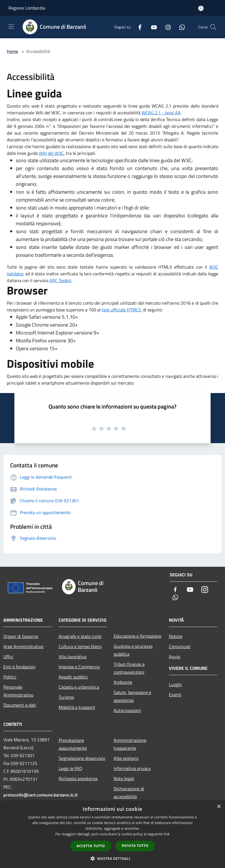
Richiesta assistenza (78, 778)
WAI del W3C (51, 153)
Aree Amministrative (23, 646)
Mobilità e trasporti (77, 707)
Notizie (176, 636)
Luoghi (175, 684)
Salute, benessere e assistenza (132, 696)
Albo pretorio (126, 758)
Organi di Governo (21, 636)
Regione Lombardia (27, 8)
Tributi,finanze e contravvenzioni (129, 668)
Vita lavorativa (73, 657)
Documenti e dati (20, 705)
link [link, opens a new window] (167, 834)
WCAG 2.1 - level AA (161, 113)
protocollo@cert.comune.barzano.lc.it (40, 795)
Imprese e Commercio (79, 667)
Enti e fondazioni (19, 667)
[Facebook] (138, 27)
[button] (112, 858)
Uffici (8, 657)
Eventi (175, 695)
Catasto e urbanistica (79, 687)
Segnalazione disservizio (82, 758)
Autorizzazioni (127, 710)
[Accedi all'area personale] (201, 8)
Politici (10, 677)
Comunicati (180, 646)
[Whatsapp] (180, 27)
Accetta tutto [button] (91, 846)
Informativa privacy (132, 768)
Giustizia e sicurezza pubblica (133, 650)
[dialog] (112, 834)
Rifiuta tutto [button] (135, 846)
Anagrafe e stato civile (80, 636)
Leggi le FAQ (70, 768)
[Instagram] (166, 27)
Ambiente (123, 682)
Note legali (124, 778)
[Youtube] (152, 27)
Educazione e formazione (137, 636)
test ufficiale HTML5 (121, 310)
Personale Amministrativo (18, 691)
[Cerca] (213, 27)
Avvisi (175, 657)
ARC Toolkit (60, 280)
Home (12, 51)
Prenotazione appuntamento (73, 744)
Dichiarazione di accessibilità (129, 793)
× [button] (219, 807)
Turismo (66, 697)
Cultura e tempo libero (80, 646)
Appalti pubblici (73, 677)
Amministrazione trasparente (130, 744)
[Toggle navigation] (11, 26)
